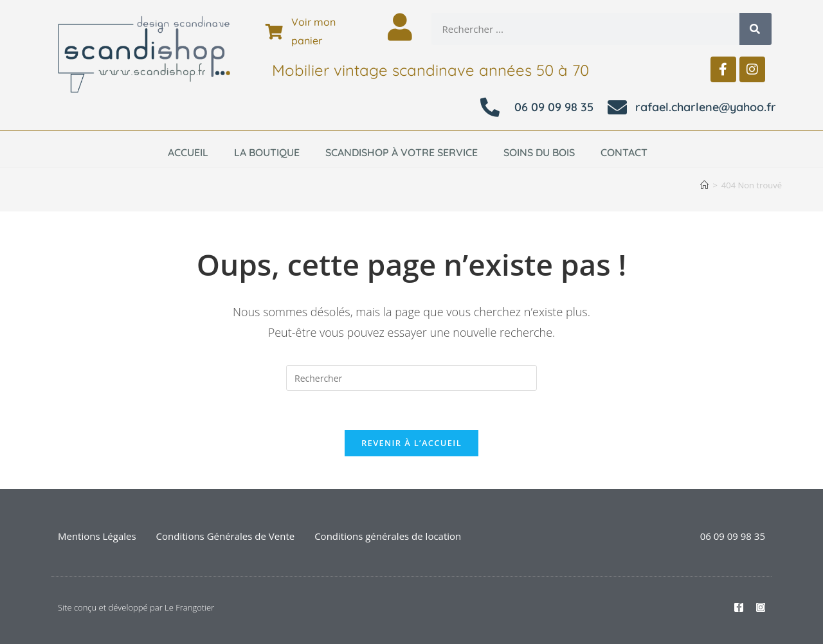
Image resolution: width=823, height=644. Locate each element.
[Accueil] (704, 185)
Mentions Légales (97, 536)
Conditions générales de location (388, 536)
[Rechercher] (755, 29)
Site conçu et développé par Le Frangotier (136, 607)
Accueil (188, 152)
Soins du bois (539, 152)
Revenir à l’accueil (411, 443)
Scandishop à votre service (402, 152)
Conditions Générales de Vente (226, 536)
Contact (624, 152)
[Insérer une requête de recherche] (411, 378)
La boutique (267, 152)
